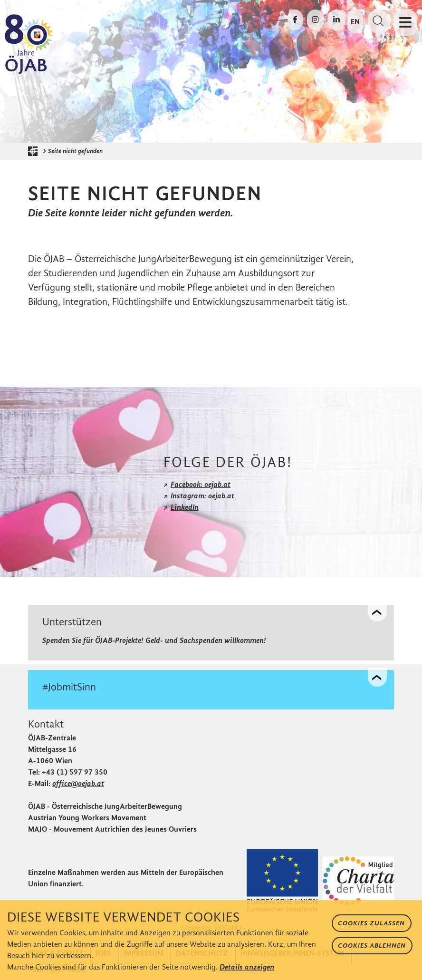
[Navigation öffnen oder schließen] (405, 23)
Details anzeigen (247, 967)
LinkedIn (185, 507)
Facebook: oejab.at (201, 484)
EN (355, 22)
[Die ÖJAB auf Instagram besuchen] (315, 20)
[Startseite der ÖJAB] (35, 151)
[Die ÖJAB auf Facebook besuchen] (295, 20)
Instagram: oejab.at (202, 496)
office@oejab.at (78, 783)
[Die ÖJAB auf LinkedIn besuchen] (336, 20)
